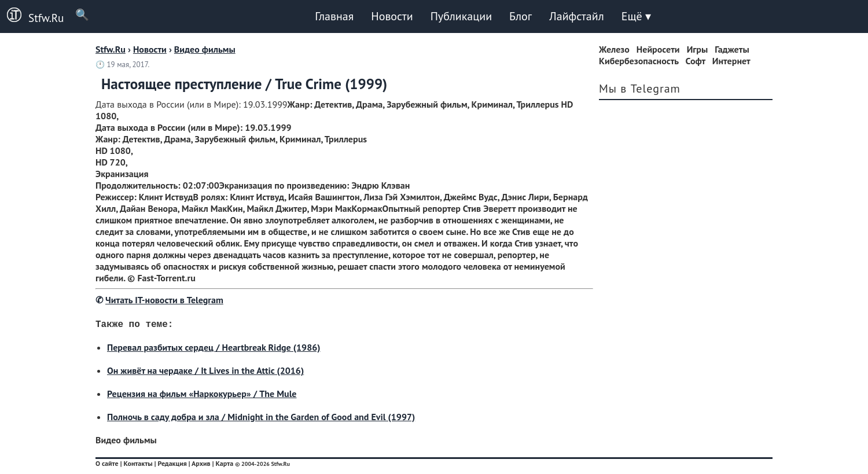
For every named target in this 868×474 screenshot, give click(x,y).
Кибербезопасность (639, 61)
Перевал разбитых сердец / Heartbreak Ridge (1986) (214, 350)
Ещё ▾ (636, 16)
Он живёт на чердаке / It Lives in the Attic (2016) (205, 373)
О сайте (107, 466)
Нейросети (658, 49)
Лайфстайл (576, 16)
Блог (521, 16)
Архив (201, 466)
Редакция (172, 466)
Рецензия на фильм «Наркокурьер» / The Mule (202, 396)
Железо (614, 49)
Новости (392, 16)
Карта (224, 466)
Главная (334, 16)
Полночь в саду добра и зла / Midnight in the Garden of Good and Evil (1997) (261, 419)
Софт (696, 61)
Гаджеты (732, 49)
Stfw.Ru (32, 16)
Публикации (461, 16)
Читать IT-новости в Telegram (164, 300)
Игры (698, 49)
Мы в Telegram (640, 89)
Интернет (731, 61)
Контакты (138, 466)
